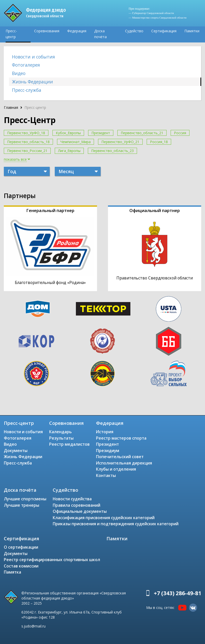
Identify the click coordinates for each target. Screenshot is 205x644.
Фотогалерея (26, 65)
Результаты (61, 438)
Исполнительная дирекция (124, 463)
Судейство (134, 31)
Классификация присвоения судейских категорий (104, 518)
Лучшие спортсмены (25, 499)
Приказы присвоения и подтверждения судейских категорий (116, 524)
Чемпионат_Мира (76, 142)
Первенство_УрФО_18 (26, 133)
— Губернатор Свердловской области (151, 13)
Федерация (77, 31)
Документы (16, 451)
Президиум (108, 451)
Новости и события (33, 57)
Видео (19, 73)
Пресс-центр (11, 34)
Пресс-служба (27, 90)
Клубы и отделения (116, 469)
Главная (11, 107)
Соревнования (47, 31)
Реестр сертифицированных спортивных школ (52, 560)
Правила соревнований (77, 505)
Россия (180, 133)
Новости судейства (72, 499)
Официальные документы (80, 511)
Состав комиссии (21, 566)
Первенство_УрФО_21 (120, 142)
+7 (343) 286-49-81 (177, 593)
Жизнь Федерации (32, 82)
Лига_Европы (69, 151)
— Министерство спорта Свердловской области (158, 18)
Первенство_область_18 (28, 142)
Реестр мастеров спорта (121, 438)
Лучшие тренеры (22, 505)
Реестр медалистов (69, 444)
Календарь (60, 432)
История (105, 432)
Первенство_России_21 (27, 151)
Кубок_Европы (68, 133)
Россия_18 (159, 142)
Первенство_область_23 (112, 151)
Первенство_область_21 (142, 133)
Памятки (192, 31)
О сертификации (21, 547)
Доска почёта (100, 34)
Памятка (12, 572)
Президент (101, 133)
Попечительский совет (120, 457)
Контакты (106, 475)
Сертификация (164, 31)
